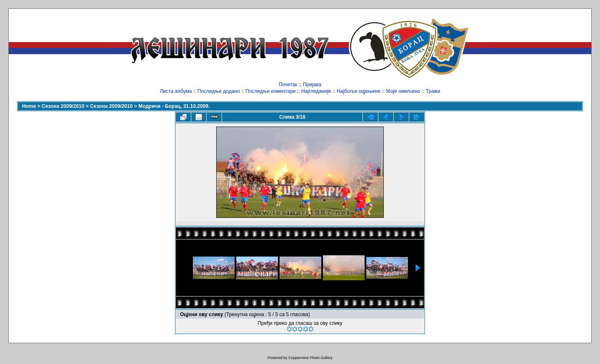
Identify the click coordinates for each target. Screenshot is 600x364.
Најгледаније (316, 91)
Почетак (288, 85)
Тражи (433, 91)
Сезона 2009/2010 (63, 106)
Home (29, 106)
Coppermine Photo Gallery (310, 358)
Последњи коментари (271, 91)
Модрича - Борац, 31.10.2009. (174, 106)
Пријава (312, 85)
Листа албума (176, 91)
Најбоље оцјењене (359, 91)
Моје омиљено (403, 91)
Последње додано (219, 91)
